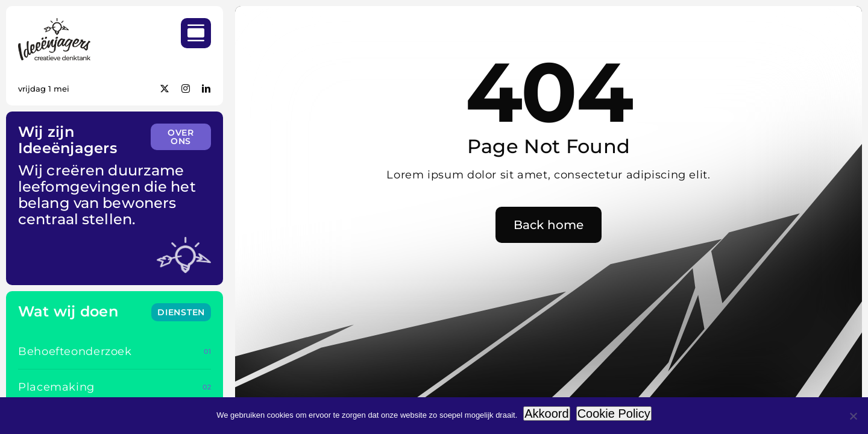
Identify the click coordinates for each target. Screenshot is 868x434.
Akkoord (546, 414)
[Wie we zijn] (181, 137)
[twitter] (165, 89)
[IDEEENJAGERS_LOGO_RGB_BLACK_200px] (54, 23)
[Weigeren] (853, 416)
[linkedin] (206, 89)
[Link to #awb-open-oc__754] (196, 33)
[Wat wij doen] (181, 312)
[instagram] (186, 89)
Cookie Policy (614, 414)
